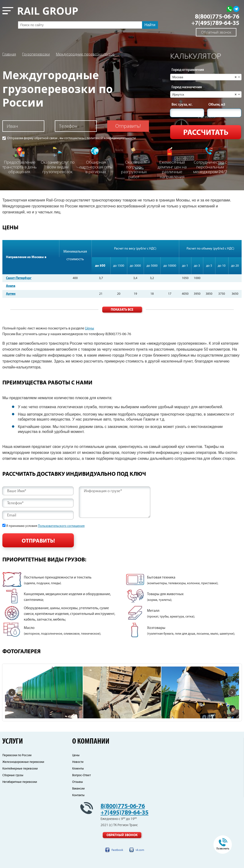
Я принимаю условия (45, 526)
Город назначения (187, 87)
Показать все (122, 310)
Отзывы (78, 782)
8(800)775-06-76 (217, 17)
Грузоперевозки (36, 54)
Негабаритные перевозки (20, 782)
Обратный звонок (216, 32)
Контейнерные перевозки (20, 769)
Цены (90, 328)
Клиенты (78, 769)
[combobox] (206, 77)
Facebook (117, 850)
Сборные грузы (13, 775)
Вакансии (78, 789)
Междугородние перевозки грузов (85, 54)
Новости (78, 762)
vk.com (140, 850)
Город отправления (188, 70)
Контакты (78, 795)
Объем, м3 (217, 105)
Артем (11, 294)
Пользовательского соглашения (61, 526)
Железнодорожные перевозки (23, 762)
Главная (9, 54)
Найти (150, 25)
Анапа (11, 286)
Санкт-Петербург (19, 278)
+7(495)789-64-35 (215, 23)
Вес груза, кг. (182, 105)
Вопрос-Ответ (81, 775)
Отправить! (128, 126)
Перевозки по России (17, 755)
